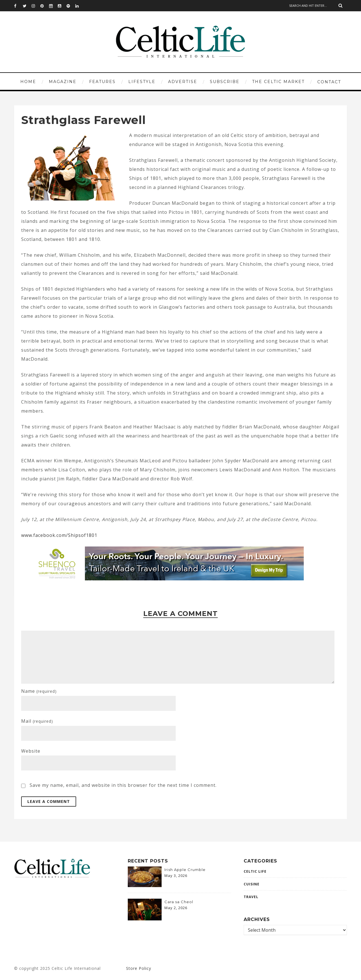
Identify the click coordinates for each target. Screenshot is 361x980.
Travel (251, 897)
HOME (28, 82)
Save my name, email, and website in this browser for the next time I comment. (123, 785)
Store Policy (139, 968)
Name (39, 691)
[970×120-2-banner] (167, 579)
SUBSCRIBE (225, 82)
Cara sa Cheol (179, 902)
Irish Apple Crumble (185, 870)
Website (31, 751)
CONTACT (329, 82)
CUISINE (252, 884)
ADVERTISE (183, 82)
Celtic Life (255, 871)
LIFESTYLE (142, 82)
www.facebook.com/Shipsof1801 (59, 535)
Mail (37, 721)
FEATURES (102, 82)
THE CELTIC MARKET (278, 82)
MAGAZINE (63, 82)
